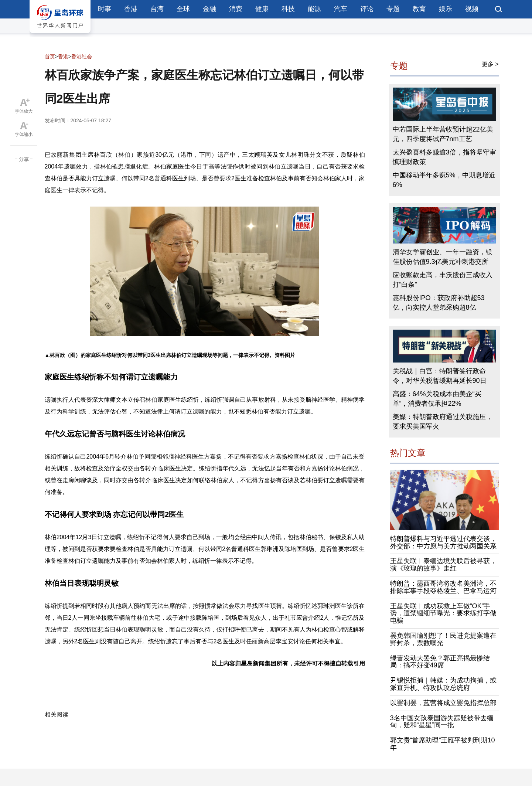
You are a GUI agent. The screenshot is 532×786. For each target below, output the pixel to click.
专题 (393, 9)
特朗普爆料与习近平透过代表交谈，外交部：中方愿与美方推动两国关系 (443, 542)
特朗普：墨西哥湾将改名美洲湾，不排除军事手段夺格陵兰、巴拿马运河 (443, 587)
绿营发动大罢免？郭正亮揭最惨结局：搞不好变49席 (440, 662)
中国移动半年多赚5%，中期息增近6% (444, 180)
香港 (131, 9)
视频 (472, 9)
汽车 (341, 9)
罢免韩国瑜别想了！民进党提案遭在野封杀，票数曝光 (443, 639)
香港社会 (82, 57)
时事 (105, 9)
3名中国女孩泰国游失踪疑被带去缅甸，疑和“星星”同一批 (442, 722)
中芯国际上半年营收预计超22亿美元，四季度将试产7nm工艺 (443, 134)
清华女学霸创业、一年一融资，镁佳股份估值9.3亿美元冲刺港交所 (443, 257)
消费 (236, 9)
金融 (209, 9)
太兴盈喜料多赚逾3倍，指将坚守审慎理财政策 (444, 157)
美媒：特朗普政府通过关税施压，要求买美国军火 (443, 422)
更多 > (490, 64)
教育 (419, 9)
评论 (367, 9)
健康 (262, 9)
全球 (183, 9)
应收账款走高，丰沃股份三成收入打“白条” (443, 280)
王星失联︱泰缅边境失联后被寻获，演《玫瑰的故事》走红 (443, 565)
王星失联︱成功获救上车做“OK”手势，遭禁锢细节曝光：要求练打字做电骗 (443, 613)
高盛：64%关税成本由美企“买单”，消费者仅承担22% (437, 399)
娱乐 (446, 9)
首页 (50, 57)
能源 (314, 9)
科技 (288, 9)
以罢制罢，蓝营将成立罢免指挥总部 (443, 703)
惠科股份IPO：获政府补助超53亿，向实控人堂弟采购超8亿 (439, 303)
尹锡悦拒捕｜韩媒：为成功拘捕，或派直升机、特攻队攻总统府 (443, 684)
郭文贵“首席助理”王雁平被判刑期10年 (443, 744)
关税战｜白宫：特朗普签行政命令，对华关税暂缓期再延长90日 (440, 376)
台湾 (157, 9)
